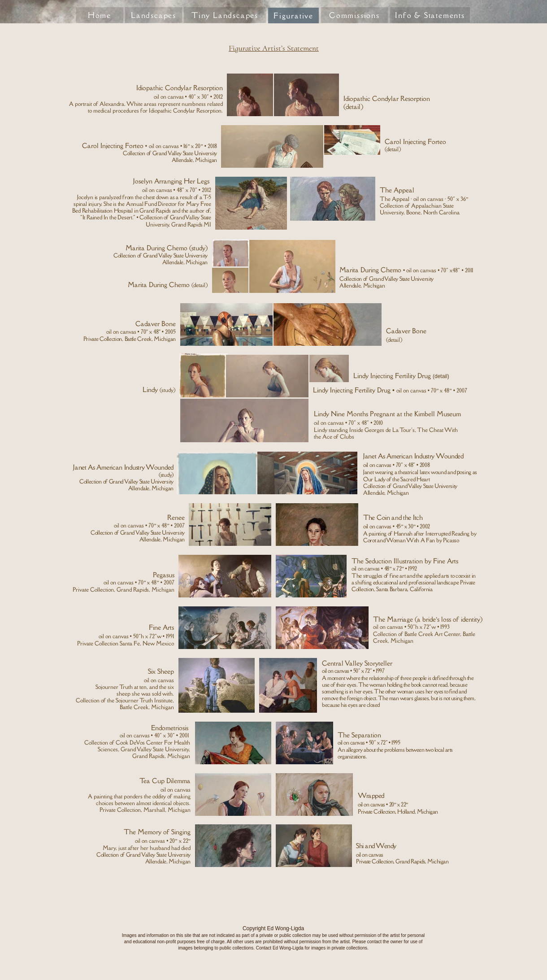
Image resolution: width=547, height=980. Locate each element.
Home (100, 15)
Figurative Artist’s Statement (274, 48)
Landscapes (154, 15)
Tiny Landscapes (225, 15)
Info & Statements (430, 15)
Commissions (354, 15)
